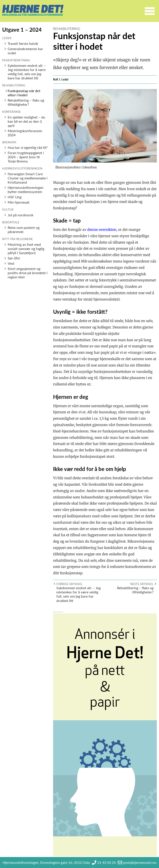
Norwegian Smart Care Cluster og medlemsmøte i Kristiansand (28, 178)
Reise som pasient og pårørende (24, 230)
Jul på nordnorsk (21, 215)
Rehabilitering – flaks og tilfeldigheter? (26, 102)
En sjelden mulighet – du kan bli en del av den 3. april (26, 121)
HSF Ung (15, 197)
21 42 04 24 (107, 862)
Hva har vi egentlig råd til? (28, 147)
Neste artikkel (142, 584)
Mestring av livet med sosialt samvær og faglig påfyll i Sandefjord (26, 249)
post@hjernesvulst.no (140, 862)
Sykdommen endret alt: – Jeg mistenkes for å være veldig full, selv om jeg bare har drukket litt (27, 72)
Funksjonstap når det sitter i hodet (24, 93)
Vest (11, 263)
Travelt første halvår (23, 43)
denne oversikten (102, 230)
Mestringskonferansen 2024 (25, 133)
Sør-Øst (14, 258)
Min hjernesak (19, 202)
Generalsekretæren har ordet (25, 51)
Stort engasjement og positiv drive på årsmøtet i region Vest (28, 273)
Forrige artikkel (70, 584)
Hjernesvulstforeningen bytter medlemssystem (26, 190)
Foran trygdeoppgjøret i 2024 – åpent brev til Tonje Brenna (26, 157)
